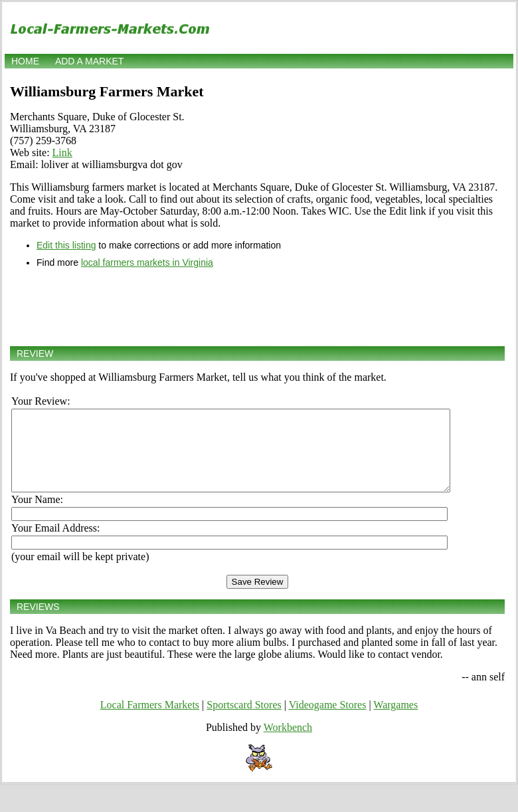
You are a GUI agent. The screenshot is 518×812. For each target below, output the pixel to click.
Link (62, 152)
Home (25, 61)
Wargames (395, 721)
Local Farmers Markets (150, 721)
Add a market (89, 61)
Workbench (288, 743)
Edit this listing (66, 245)
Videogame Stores (328, 721)
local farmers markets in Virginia (147, 262)
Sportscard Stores (244, 721)
